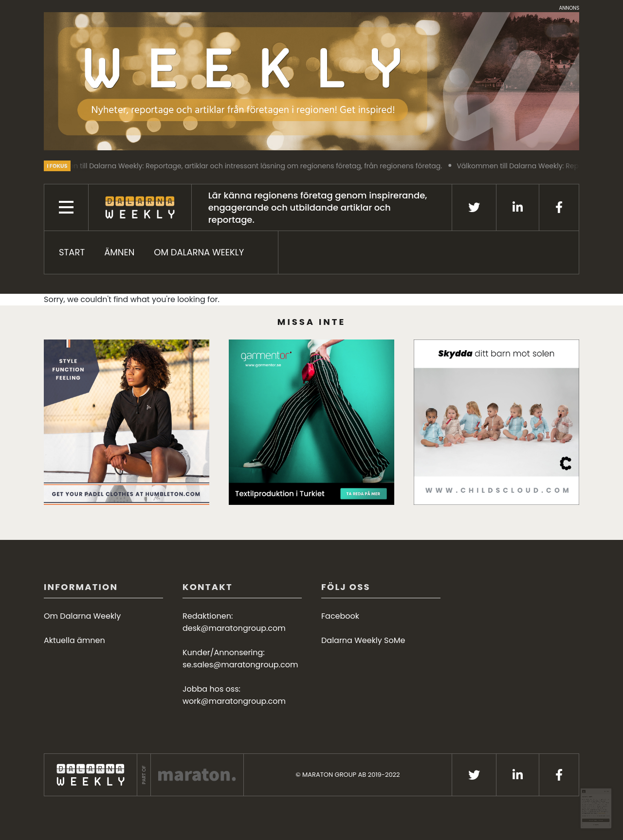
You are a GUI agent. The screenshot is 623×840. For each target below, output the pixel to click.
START (72, 252)
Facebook (340, 616)
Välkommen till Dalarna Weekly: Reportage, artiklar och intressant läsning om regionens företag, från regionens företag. (246, 166)
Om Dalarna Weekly (199, 252)
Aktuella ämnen (74, 640)
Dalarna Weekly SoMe (363, 640)
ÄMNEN (119, 252)
